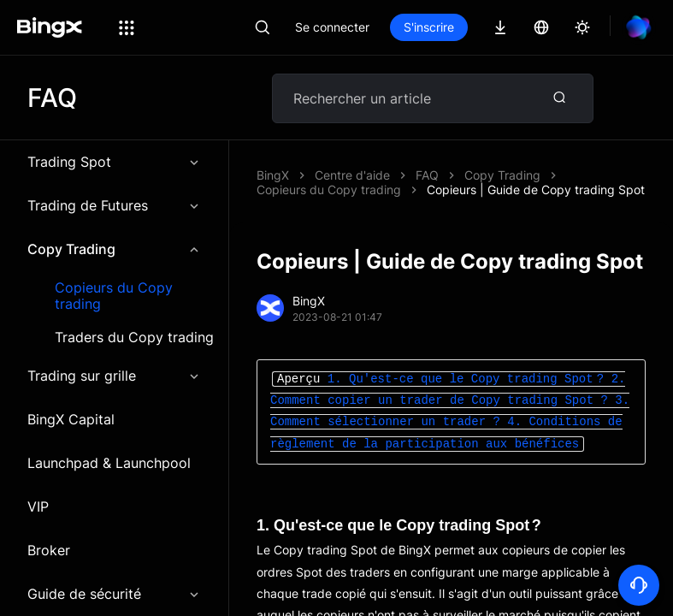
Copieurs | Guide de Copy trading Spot (536, 190)
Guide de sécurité (114, 594)
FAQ (427, 175)
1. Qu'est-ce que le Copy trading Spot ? (468, 379)
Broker (49, 550)
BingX (273, 175)
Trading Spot (114, 162)
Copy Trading (114, 249)
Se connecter (332, 27)
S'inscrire (429, 27)
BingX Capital (71, 419)
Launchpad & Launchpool (109, 463)
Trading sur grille (114, 376)
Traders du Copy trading (134, 338)
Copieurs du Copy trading (114, 296)
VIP (38, 506)
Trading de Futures (114, 205)
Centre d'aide (352, 175)
